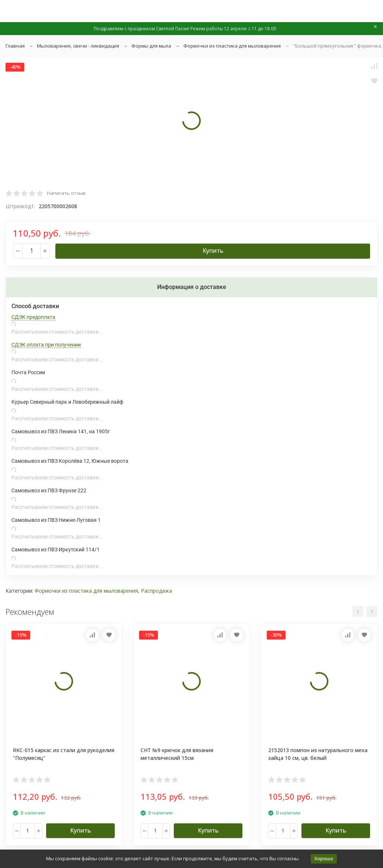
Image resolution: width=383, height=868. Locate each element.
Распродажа (156, 591)
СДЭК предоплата (33, 317)
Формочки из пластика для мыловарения (232, 46)
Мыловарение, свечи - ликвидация (78, 46)
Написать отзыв (66, 193)
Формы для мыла (151, 46)
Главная (15, 46)
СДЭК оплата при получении (46, 345)
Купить (213, 251)
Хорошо (324, 858)
